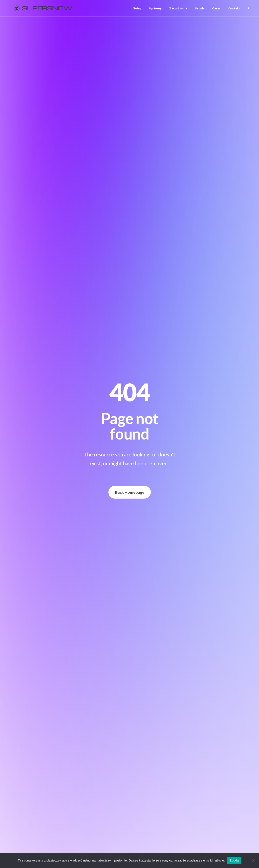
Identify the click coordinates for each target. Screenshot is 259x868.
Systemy (155, 8)
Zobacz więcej (19, 503)
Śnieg (137, 8)
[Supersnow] (43, 8)
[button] (40, 391)
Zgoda (234, 860)
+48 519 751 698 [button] (174, 635)
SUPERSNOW (48, 185)
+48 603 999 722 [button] (174, 571)
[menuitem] (139, 8)
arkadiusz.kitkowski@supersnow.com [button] (189, 579)
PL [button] (249, 8)
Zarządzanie (178, 8)
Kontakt (234, 8)
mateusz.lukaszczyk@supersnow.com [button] (190, 644)
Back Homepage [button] (130, 145)
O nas (216, 8)
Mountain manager (30, 460)
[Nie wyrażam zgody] (253, 861)
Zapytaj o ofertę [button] (33, 619)
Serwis (200, 8)
